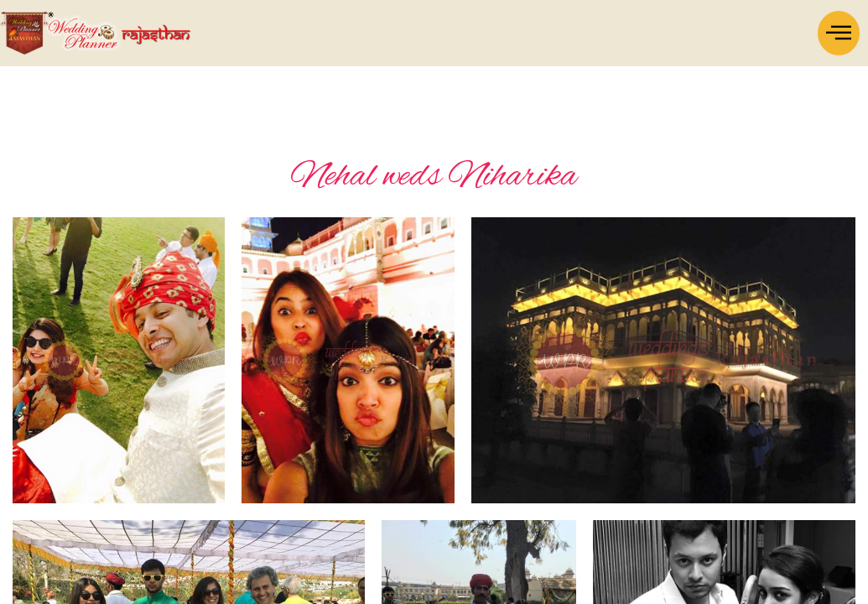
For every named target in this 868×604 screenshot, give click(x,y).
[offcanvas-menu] (839, 33)
